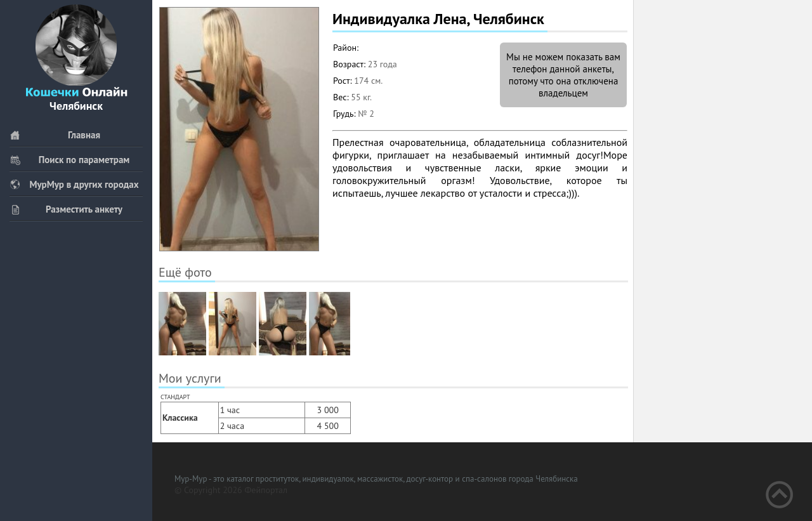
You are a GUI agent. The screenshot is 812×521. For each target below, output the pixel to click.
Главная (55, 135)
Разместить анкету (66, 209)
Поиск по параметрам (69, 160)
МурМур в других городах (74, 184)
